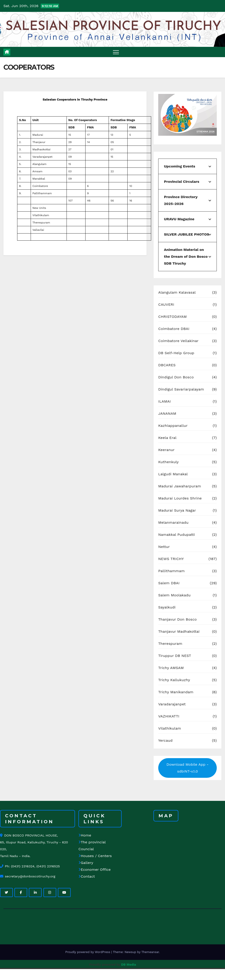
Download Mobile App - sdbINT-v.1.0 (187, 768)
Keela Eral (167, 438)
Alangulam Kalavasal (177, 292)
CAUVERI (166, 304)
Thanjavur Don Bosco (177, 619)
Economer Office (95, 870)
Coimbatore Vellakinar (178, 341)
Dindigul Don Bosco (176, 377)
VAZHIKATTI (169, 716)
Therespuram (170, 644)
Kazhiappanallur (173, 426)
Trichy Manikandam (176, 692)
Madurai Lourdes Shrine (180, 498)
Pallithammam (171, 571)
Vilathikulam (170, 728)
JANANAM (167, 413)
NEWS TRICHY (171, 559)
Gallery (86, 863)
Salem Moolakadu (174, 595)
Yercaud (165, 740)
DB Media (129, 964)
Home (85, 835)
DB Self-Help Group (176, 353)
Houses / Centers (95, 856)
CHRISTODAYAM (173, 317)
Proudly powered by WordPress (88, 952)
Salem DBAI (169, 583)
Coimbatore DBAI (174, 329)
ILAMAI (165, 401)
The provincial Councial (92, 846)
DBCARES (167, 365)
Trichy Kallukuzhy (174, 680)
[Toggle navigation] (116, 52)
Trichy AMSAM (171, 668)
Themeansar (150, 952)
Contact (87, 876)
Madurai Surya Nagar (177, 510)
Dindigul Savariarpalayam (181, 389)
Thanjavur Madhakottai (179, 631)
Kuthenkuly (168, 462)
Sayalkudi (167, 607)
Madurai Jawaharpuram (180, 486)
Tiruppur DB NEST (175, 656)
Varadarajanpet (172, 704)
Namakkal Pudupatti (177, 535)
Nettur (164, 547)
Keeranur (166, 450)
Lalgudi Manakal (173, 474)
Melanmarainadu (173, 522)
